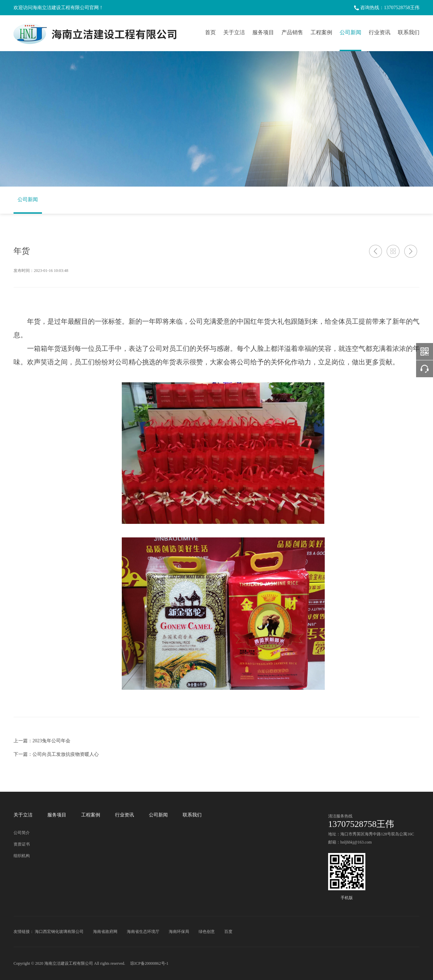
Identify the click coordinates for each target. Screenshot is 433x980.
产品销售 (292, 32)
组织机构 (22, 856)
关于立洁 (234, 32)
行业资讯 (380, 32)
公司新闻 (350, 32)
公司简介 (22, 833)
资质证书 (22, 844)
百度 (228, 932)
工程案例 (321, 32)
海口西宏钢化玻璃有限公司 (59, 932)
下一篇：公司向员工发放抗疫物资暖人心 (56, 754)
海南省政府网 (105, 932)
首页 (210, 32)
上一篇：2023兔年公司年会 (42, 741)
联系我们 (409, 32)
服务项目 (263, 32)
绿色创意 (207, 932)
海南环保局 (179, 932)
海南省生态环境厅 (143, 932)
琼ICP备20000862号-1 (149, 963)
